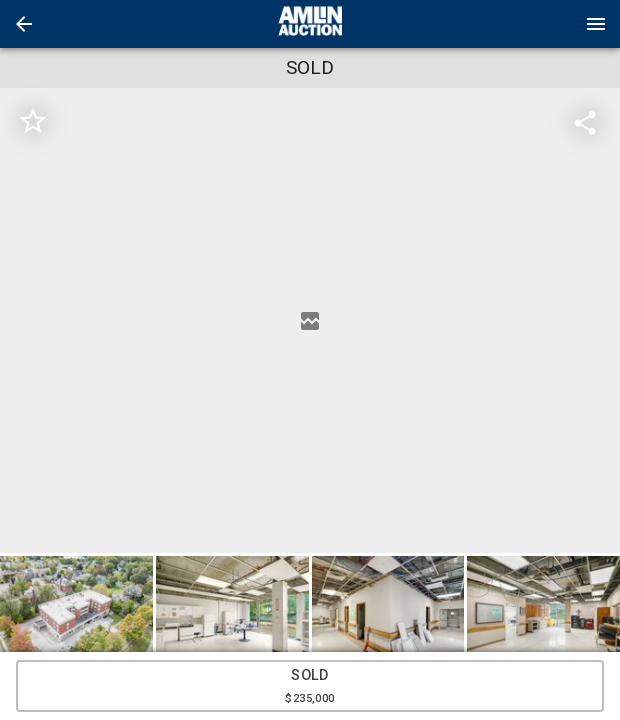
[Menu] (596, 24)
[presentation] (310, 24)
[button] (24, 24)
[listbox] (310, 320)
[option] (310, 320)
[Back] (24, 24)
